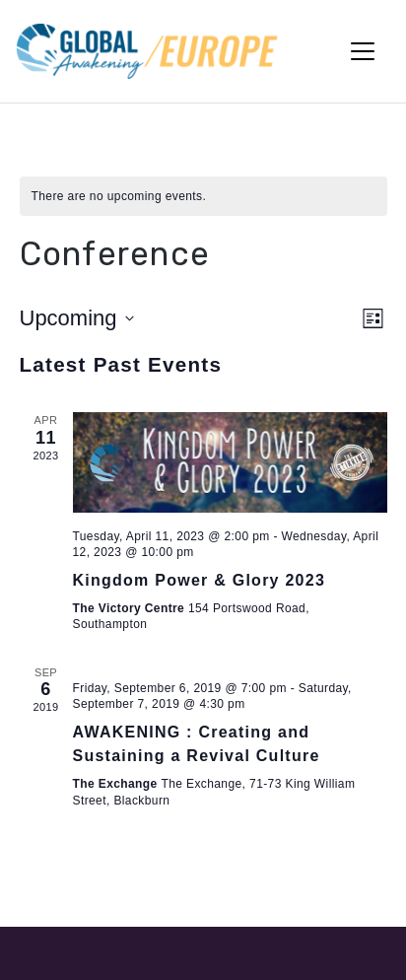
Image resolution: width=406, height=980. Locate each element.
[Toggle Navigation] (363, 51)
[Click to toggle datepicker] (77, 318)
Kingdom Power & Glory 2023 (200, 580)
